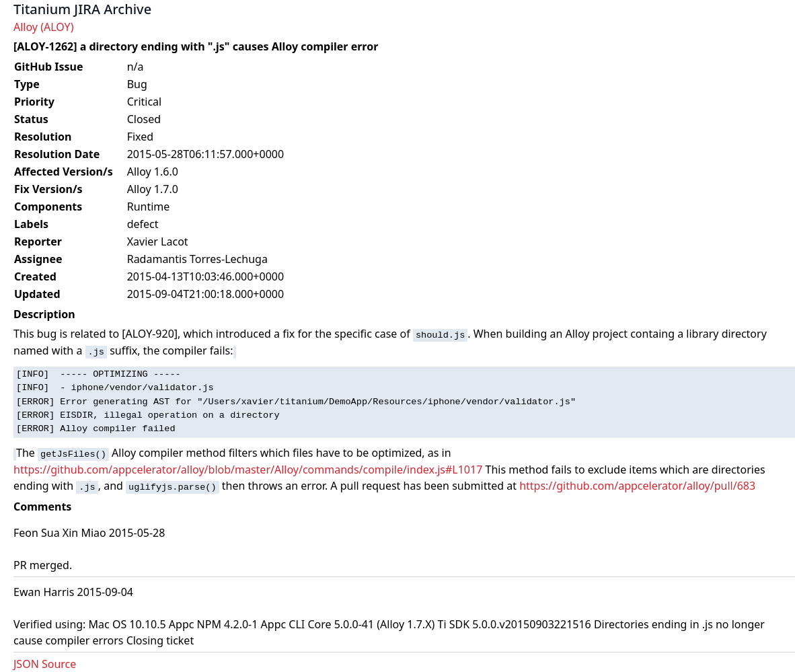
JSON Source (45, 664)
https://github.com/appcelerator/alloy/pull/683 (637, 486)
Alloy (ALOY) (43, 27)
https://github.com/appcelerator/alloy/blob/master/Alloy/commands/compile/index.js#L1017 (248, 470)
